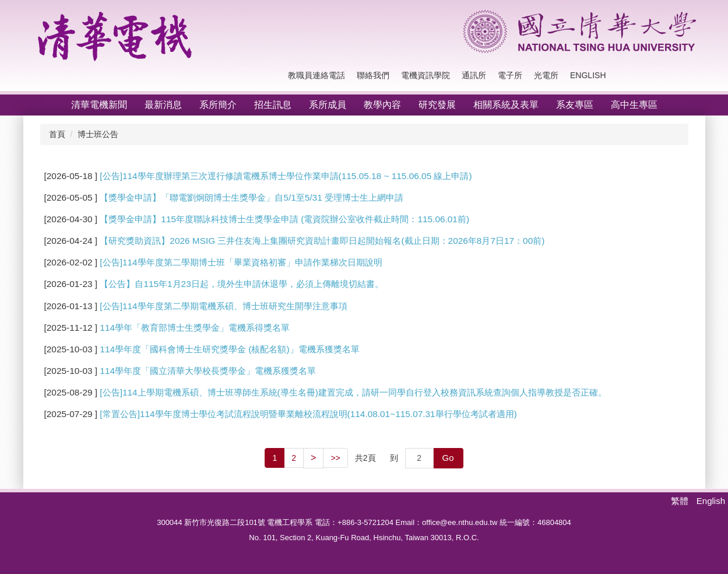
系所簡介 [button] (218, 105)
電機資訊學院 (425, 75)
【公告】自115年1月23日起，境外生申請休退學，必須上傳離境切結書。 (241, 284)
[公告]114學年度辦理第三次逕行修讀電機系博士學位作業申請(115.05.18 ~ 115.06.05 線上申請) (286, 176)
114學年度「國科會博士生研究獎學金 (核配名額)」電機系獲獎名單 (229, 349)
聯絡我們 (373, 75)
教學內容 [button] (382, 105)
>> (335, 458)
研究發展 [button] (437, 105)
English (588, 75)
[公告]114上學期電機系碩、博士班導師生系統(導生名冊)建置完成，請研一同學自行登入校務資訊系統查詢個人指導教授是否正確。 (353, 392)
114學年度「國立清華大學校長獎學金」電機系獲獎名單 (208, 371)
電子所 (510, 75)
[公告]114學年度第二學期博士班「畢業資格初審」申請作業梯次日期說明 (241, 262)
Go (448, 458)
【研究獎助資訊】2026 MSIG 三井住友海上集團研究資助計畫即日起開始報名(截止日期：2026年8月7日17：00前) (322, 241)
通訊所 (474, 75)
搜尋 (685, 76)
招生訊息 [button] (273, 105)
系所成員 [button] (328, 105)
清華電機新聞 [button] (99, 105)
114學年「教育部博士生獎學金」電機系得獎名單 (195, 328)
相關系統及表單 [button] (506, 105)
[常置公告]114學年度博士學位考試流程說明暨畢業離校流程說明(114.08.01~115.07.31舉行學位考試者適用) (308, 414)
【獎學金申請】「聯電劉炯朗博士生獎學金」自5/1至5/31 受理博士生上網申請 (252, 197)
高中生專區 (634, 105)
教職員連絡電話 (316, 75)
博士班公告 (98, 134)
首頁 (57, 134)
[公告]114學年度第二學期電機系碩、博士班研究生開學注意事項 (223, 306)
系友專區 (575, 105)
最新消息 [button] (163, 105)
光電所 (546, 75)
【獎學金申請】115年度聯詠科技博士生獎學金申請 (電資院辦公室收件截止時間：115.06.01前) (284, 219)
